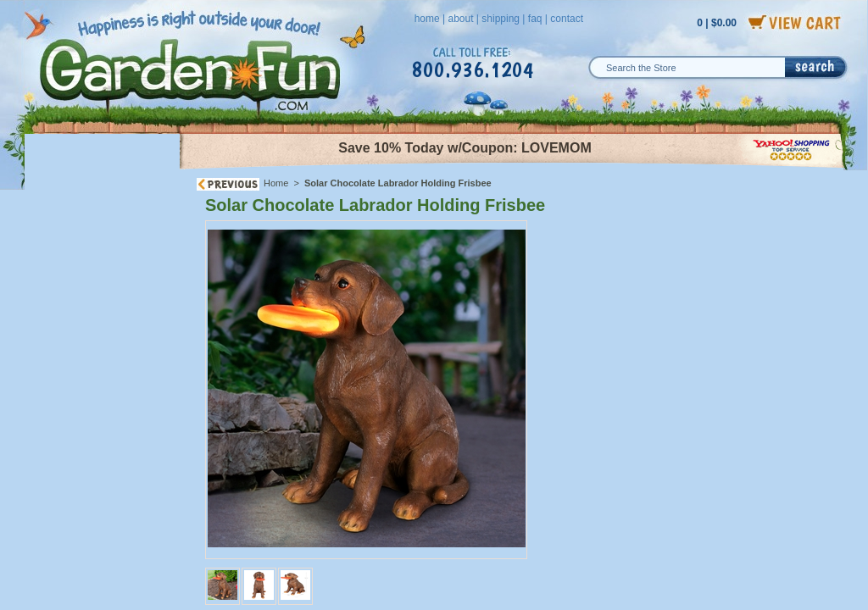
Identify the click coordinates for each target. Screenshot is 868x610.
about (460, 19)
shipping (501, 19)
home (427, 19)
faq (535, 19)
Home (276, 183)
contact (567, 19)
